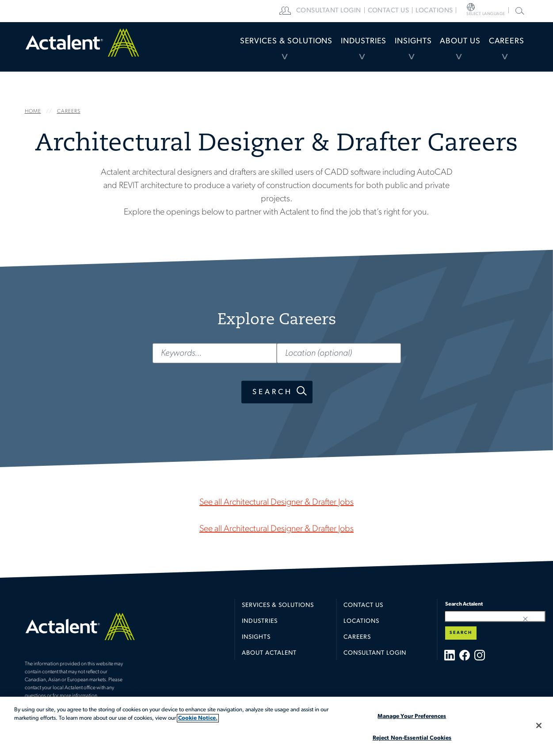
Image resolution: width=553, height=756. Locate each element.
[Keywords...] (214, 353)
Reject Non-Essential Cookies (412, 738)
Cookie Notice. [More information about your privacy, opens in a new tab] (198, 718)
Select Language (497, 11)
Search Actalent (519, 10)
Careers (500, 51)
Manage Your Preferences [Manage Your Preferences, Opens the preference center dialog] (412, 716)
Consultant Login (358, 11)
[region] (276, 726)
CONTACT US (417, 11)
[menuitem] (224, 51)
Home (82, 51)
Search (272, 392)
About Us (441, 51)
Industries (318, 51)
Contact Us (363, 612)
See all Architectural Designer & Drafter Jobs (276, 503)
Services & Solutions (224, 51)
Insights (381, 51)
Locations (463, 11)
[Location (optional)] (339, 353)
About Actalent (269, 659)
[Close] (539, 725)
